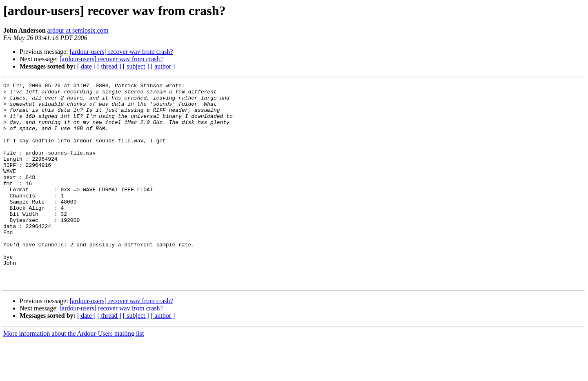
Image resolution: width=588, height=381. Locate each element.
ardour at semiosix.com (78, 30)
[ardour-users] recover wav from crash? (121, 52)
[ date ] (86, 66)
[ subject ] (136, 66)
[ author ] (163, 66)
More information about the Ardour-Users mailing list (74, 374)
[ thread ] (109, 66)
